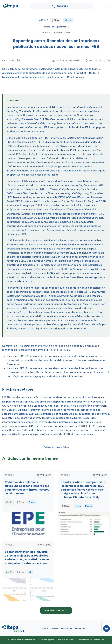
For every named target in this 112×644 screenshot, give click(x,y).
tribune (58, 329)
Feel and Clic (99, 640)
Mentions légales (46, 640)
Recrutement (67, 628)
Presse (55, 628)
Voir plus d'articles (56, 610)
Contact (46, 628)
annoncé (49, 253)
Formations (80, 628)
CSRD (88, 292)
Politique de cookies (66, 640)
